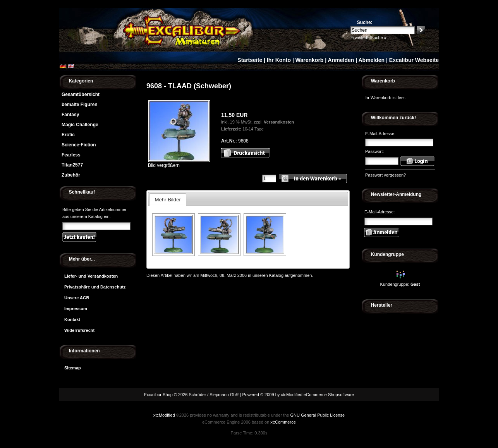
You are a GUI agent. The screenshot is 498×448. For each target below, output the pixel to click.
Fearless (71, 155)
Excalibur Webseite (414, 60)
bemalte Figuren (80, 105)
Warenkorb (310, 60)
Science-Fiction (79, 145)
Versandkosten (279, 122)
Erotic (68, 135)
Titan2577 (72, 165)
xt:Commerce (283, 422)
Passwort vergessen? (386, 175)
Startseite (250, 60)
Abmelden (371, 60)
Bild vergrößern (179, 163)
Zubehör (71, 175)
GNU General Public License (317, 415)
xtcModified (164, 415)
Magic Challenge (80, 125)
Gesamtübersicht (81, 94)
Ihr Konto (279, 60)
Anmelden (341, 60)
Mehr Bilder (167, 200)
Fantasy (70, 115)
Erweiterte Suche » (368, 38)
